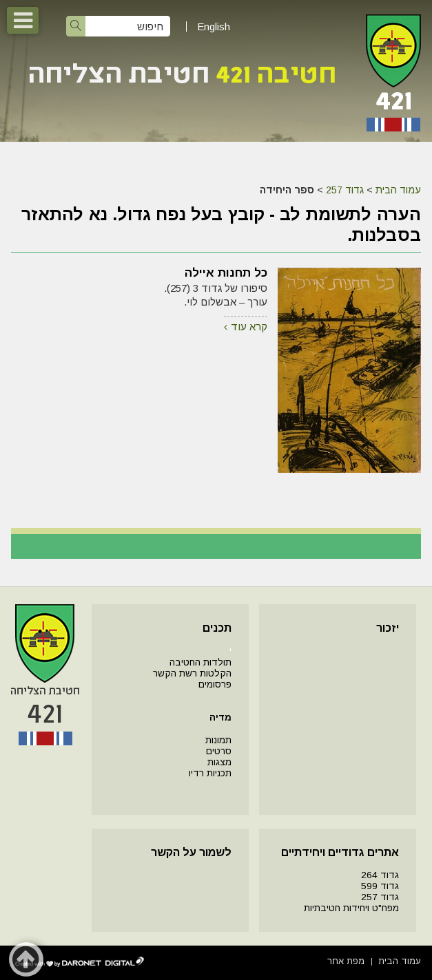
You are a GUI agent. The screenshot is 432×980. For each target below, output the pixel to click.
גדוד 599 (380, 886)
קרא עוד (249, 327)
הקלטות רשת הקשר (192, 673)
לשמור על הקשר (191, 852)
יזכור (388, 628)
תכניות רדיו (210, 773)
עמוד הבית (398, 190)
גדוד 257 (345, 190)
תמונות (218, 740)
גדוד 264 (380, 875)
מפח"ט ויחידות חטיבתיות (351, 908)
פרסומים (215, 684)
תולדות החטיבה (200, 662)
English (214, 26)
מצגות (219, 762)
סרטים (219, 751)
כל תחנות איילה (226, 273)
